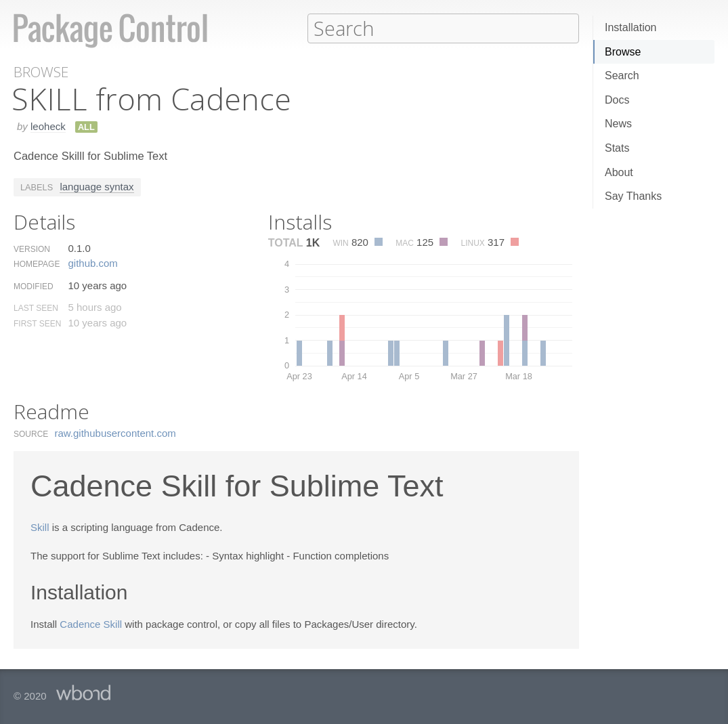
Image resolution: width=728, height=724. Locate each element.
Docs (617, 100)
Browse (623, 52)
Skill (40, 527)
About (619, 172)
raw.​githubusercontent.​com (115, 432)
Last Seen (36, 307)
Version (32, 249)
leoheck (48, 126)
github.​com (92, 262)
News (618, 124)
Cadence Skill (91, 623)
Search (622, 76)
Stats (617, 148)
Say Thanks (633, 196)
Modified (34, 286)
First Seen (37, 323)
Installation (631, 27)
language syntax (97, 186)
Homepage (37, 263)
